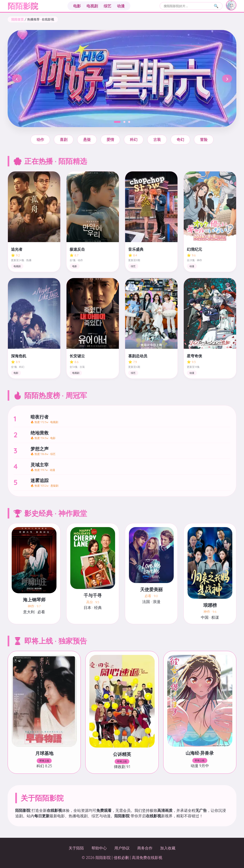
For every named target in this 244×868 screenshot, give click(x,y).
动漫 (121, 6)
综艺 (107, 6)
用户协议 (122, 848)
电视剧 (92, 6)
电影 (77, 6)
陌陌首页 (18, 19)
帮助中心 (99, 848)
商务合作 (145, 848)
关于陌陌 (76, 848)
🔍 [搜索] (216, 6)
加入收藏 (168, 848)
